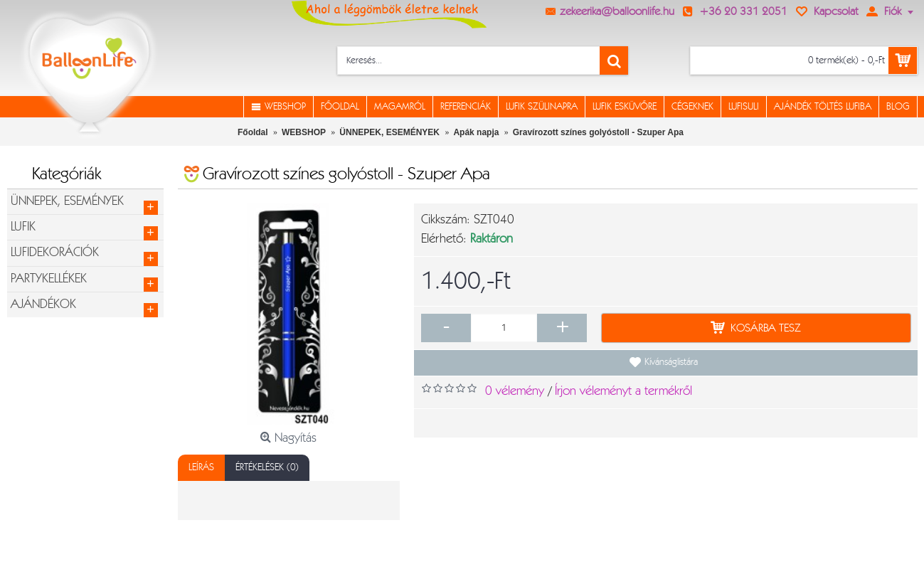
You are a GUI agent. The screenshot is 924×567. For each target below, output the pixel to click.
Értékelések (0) (267, 467)
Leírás (201, 467)
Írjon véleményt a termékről (623, 391)
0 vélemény (515, 391)
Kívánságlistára (671, 362)
